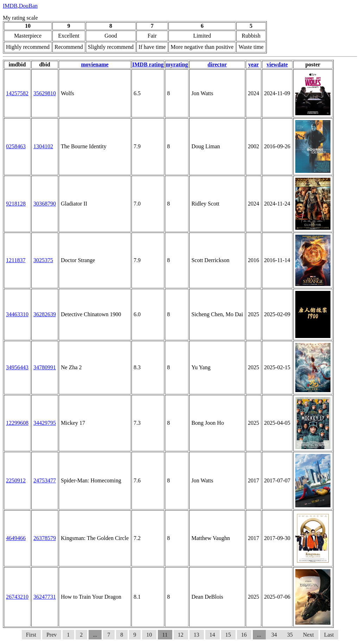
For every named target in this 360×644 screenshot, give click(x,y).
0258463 (16, 146)
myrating (177, 64)
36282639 (45, 314)
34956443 (17, 367)
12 (181, 635)
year (253, 64)
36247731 (45, 597)
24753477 (45, 480)
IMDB (10, 6)
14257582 (17, 93)
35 (291, 635)
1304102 (43, 146)
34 (274, 635)
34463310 (17, 314)
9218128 (16, 204)
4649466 (16, 538)
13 (197, 635)
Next (308, 635)
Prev (52, 635)
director (217, 64)
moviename (95, 64)
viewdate (277, 64)
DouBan (28, 6)
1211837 (16, 260)
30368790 (45, 204)
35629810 (45, 93)
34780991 (45, 367)
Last (329, 635)
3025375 (43, 260)
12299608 (17, 423)
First (31, 635)
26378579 (45, 538)
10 (149, 635)
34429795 (45, 423)
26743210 (17, 597)
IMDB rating (148, 64)
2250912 (16, 480)
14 (212, 635)
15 (228, 635)
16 (244, 635)
